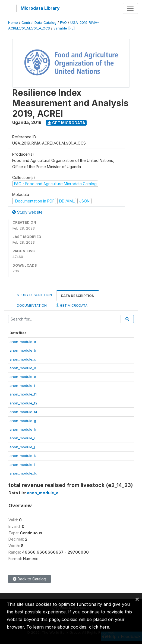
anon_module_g (23, 421)
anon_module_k (23, 456)
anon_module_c (23, 359)
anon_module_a (23, 342)
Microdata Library (40, 8)
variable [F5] (64, 28)
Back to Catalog (29, 579)
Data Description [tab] (78, 296)
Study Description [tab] (34, 295)
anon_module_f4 (23, 412)
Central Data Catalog (39, 23)
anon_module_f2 (23, 403)
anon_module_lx (23, 473)
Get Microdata (66, 123)
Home (13, 23)
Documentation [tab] (32, 305)
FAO (63, 23)
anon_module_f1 (23, 394)
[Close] (137, 599)
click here (99, 627)
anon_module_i (22, 438)
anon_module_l (22, 465)
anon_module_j (22, 447)
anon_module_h (23, 429)
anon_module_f (22, 385)
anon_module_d (23, 368)
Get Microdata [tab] (72, 305)
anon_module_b (23, 350)
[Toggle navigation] (130, 8)
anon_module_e (23, 377)
